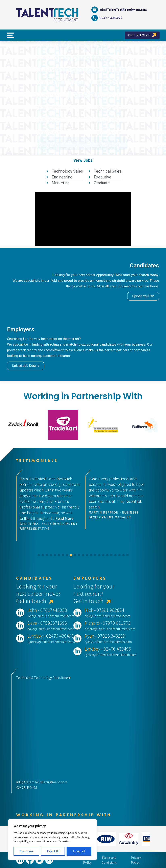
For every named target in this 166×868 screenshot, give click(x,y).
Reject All (53, 851)
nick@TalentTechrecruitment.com (108, 616)
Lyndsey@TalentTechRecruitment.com (53, 642)
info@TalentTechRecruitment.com (119, 10)
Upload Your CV (143, 296)
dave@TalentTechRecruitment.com (51, 629)
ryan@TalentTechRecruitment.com (108, 642)
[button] (39, 555)
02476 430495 (27, 787)
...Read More (63, 518)
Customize (26, 851)
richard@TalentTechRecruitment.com (110, 629)
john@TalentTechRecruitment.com (51, 616)
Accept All (79, 851)
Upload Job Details (26, 366)
